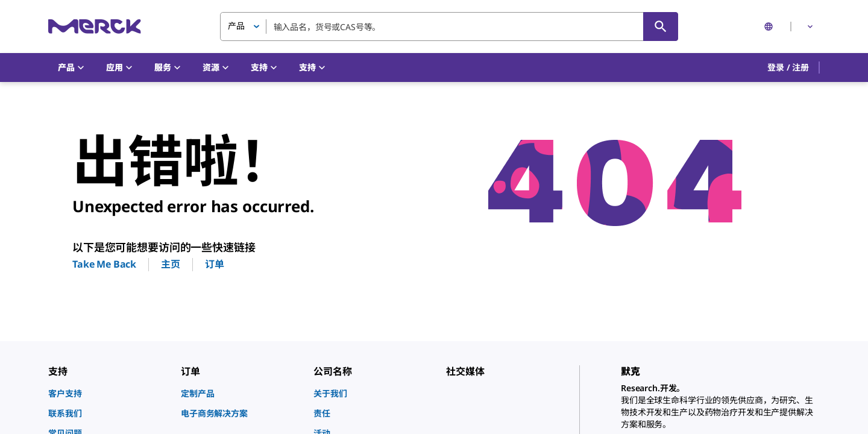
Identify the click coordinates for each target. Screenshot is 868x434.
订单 (215, 264)
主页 (171, 264)
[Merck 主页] (95, 26)
